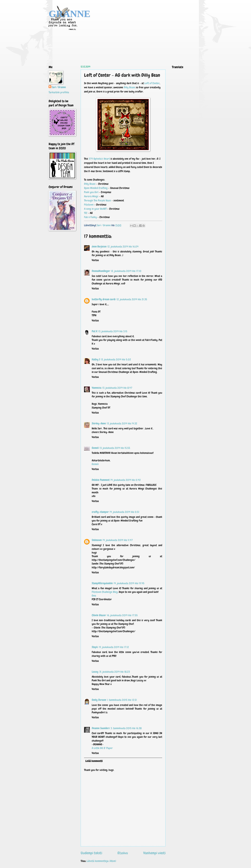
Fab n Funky (90, 217)
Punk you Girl (91, 192)
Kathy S (96, 360)
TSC (86, 213)
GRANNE (69, 14)
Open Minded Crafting (96, 188)
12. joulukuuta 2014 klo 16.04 (123, 247)
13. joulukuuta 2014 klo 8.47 (117, 388)
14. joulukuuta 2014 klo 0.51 (124, 512)
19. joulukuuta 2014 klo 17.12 (114, 647)
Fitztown (89, 205)
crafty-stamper (100, 512)
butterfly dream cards (104, 299)
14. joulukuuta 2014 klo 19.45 (129, 583)
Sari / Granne (59, 87)
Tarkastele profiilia (59, 92)
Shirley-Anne (99, 424)
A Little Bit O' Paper (102, 748)
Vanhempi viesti (154, 853)
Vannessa (97, 388)
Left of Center (152, 83)
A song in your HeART (95, 209)
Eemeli (95, 448)
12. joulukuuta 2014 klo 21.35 (132, 299)
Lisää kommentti (94, 761)
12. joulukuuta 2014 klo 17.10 (126, 271)
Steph (95, 647)
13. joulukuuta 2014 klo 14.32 (122, 424)
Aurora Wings (91, 196)
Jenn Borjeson (99, 247)
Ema (94, 596)
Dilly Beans (130, 87)
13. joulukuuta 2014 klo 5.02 (116, 360)
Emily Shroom (99, 700)
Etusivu (123, 853)
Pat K (95, 331)
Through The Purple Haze (97, 200)
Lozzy (95, 672)
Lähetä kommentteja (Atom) (101, 861)
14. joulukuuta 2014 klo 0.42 (126, 480)
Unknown (97, 540)
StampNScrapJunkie (102, 583)
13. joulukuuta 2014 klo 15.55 (115, 448)
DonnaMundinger (101, 271)
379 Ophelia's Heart (99, 159)
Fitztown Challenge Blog (105, 592)
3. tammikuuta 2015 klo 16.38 (126, 728)
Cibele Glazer (99, 615)
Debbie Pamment (101, 480)
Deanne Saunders (101, 728)
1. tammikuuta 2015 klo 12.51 (122, 700)
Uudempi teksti (91, 853)
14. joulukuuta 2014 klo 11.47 (118, 540)
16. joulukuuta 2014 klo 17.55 (122, 615)
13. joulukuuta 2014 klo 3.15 (113, 331)
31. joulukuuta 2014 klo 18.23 (115, 672)
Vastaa (95, 260)
